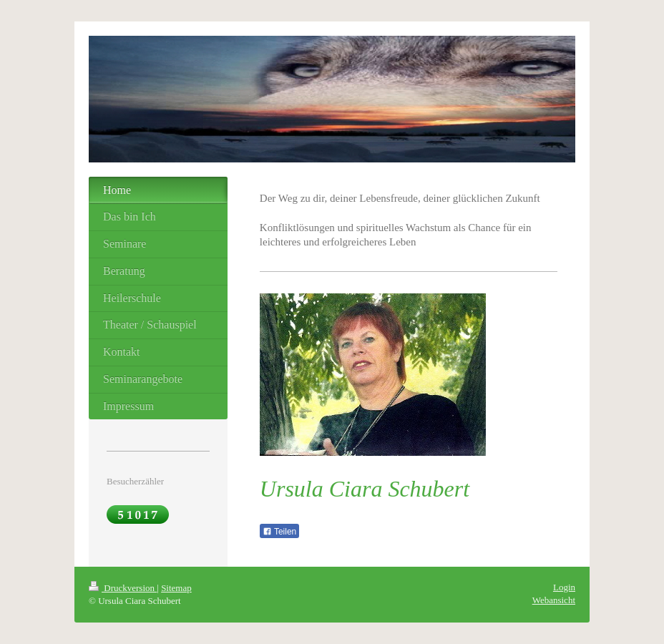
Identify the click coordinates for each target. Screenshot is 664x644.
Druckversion (123, 588)
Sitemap (176, 588)
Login (564, 587)
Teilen (279, 532)
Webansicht (554, 600)
